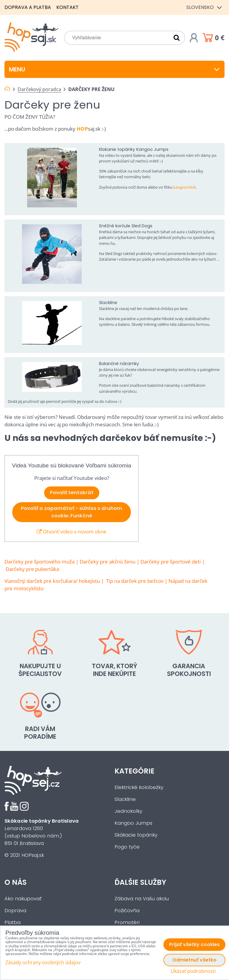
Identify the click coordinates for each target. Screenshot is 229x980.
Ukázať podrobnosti (193, 971)
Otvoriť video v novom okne (72, 532)
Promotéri (127, 922)
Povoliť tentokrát (72, 493)
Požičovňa (127, 911)
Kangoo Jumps (133, 823)
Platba (13, 922)
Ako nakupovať (23, 899)
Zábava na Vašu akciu (142, 899)
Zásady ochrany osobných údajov (43, 962)
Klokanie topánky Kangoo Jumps (134, 149)
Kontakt (68, 7)
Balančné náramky (119, 364)
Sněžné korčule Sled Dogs (126, 226)
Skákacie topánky (136, 835)
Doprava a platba (28, 7)
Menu (114, 69)
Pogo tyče (127, 847)
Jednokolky (128, 811)
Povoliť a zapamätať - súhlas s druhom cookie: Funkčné (72, 512)
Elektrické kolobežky (139, 787)
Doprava (15, 911)
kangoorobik (185, 187)
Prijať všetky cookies (194, 944)
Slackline (108, 303)
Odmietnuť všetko (194, 960)
